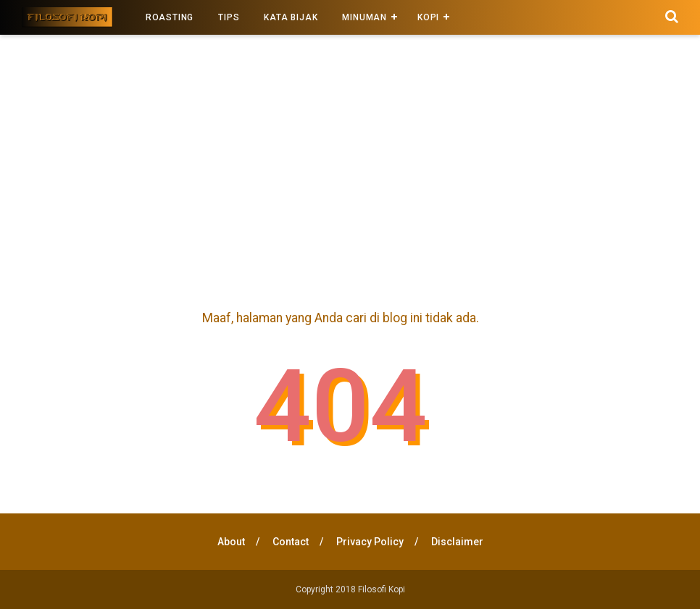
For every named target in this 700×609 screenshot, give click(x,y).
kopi (428, 17)
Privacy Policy (370, 542)
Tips (229, 17)
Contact (291, 542)
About (231, 542)
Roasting (170, 17)
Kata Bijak (291, 17)
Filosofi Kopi (382, 589)
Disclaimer (457, 542)
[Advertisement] (350, 166)
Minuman (364, 17)
